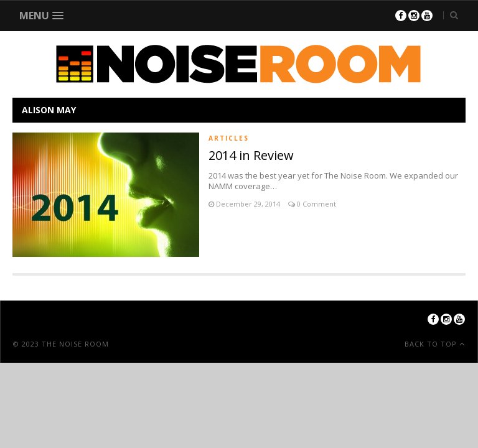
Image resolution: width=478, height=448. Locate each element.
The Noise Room (75, 344)
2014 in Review (251, 155)
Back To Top (432, 344)
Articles (229, 138)
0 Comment (316, 204)
